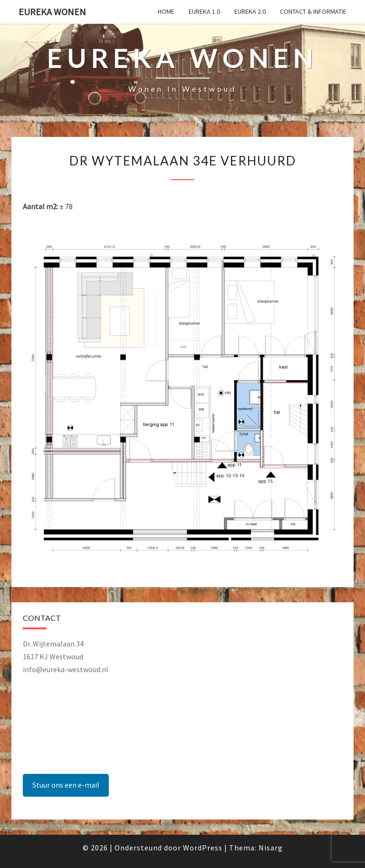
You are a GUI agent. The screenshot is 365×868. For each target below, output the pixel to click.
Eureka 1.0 (204, 11)
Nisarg (271, 848)
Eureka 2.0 (250, 11)
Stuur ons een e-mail (66, 785)
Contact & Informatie (313, 11)
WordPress (203, 848)
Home (166, 11)
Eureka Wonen (52, 12)
